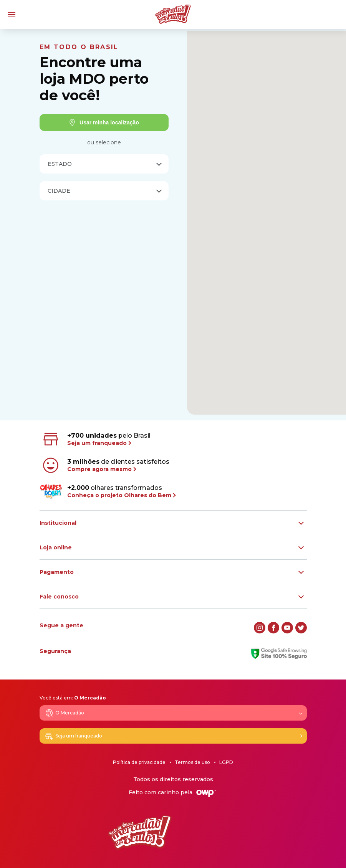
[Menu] (12, 15)
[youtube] (287, 628)
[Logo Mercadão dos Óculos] (173, 14)
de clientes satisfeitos (105, 465)
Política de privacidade (139, 762)
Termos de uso (192, 762)
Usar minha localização (104, 122)
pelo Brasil (96, 439)
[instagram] (260, 628)
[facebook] (273, 628)
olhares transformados (107, 491)
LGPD (226, 762)
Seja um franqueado (73, 736)
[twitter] (301, 628)
